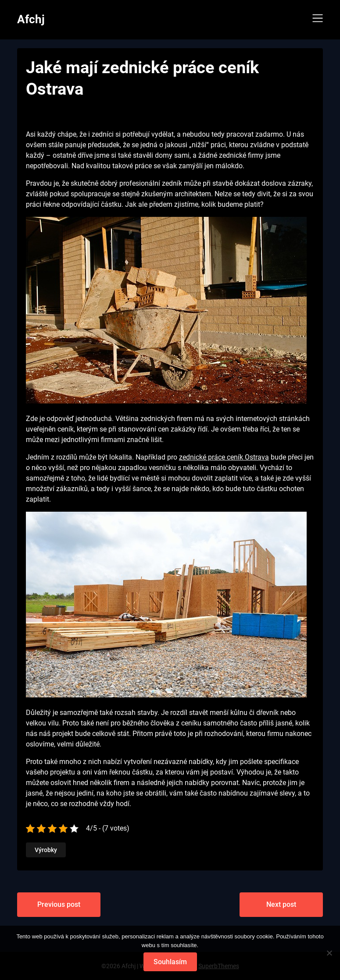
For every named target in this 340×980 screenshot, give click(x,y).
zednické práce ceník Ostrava (224, 457)
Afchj (31, 19)
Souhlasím (170, 962)
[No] (329, 953)
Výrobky (46, 850)
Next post (281, 904)
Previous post (59, 904)
